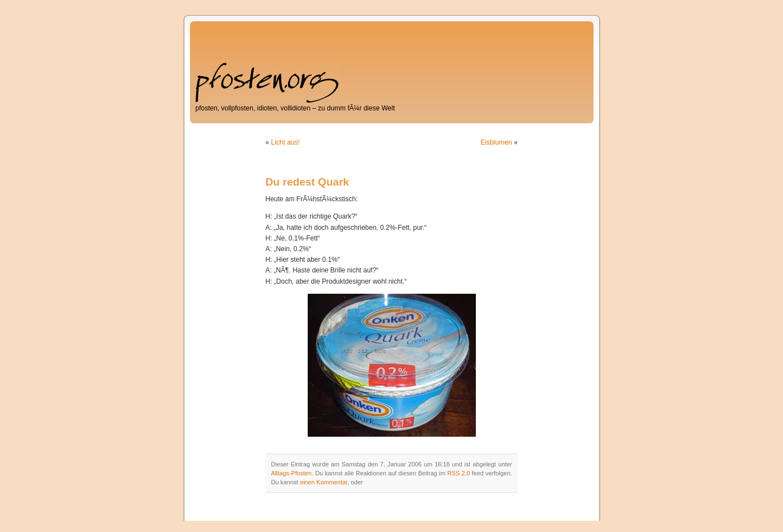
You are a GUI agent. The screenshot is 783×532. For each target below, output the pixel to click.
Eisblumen (496, 142)
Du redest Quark (307, 182)
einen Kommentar (324, 482)
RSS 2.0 (458, 473)
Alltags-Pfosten (292, 473)
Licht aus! (286, 142)
